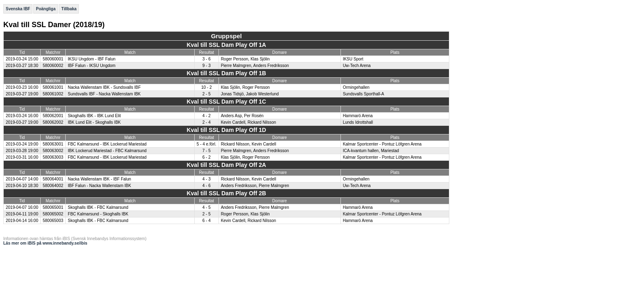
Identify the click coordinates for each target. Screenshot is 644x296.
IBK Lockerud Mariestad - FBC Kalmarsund (107, 151)
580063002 (53, 151)
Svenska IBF (18, 9)
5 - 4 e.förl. (207, 144)
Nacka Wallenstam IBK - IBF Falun (99, 179)
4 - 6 (207, 186)
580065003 (53, 221)
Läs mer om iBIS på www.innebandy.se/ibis (45, 243)
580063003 (53, 157)
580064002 (53, 186)
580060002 (53, 66)
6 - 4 (207, 221)
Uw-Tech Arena (357, 66)
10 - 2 (207, 87)
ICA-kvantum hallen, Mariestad (371, 151)
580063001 (53, 144)
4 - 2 (207, 116)
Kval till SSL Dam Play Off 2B (226, 193)
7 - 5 (207, 151)
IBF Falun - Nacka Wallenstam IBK (99, 186)
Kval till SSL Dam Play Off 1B (226, 73)
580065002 (53, 214)
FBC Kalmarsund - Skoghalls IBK (98, 214)
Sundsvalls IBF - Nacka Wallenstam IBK (104, 94)
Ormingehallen (356, 87)
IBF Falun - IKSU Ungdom (92, 66)
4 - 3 (207, 179)
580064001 (53, 179)
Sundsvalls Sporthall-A (364, 94)
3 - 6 (207, 59)
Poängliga (46, 9)
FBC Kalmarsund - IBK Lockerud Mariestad (107, 144)
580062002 (53, 122)
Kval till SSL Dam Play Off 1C (226, 102)
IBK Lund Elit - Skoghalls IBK (94, 122)
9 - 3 (207, 66)
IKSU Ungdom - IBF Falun (92, 59)
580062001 (53, 116)
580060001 (53, 59)
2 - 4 (207, 122)
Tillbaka (69, 9)
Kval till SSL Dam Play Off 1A (226, 45)
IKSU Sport (353, 59)
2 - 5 (207, 94)
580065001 (53, 207)
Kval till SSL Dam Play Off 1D (226, 130)
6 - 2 (207, 157)
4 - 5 (207, 207)
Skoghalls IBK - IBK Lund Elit (94, 116)
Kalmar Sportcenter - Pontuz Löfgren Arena (382, 144)
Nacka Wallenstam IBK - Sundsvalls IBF (104, 87)
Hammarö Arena (358, 116)
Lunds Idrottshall (358, 122)
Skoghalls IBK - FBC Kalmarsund (98, 207)
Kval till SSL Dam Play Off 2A (226, 165)
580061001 (53, 87)
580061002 (53, 94)
